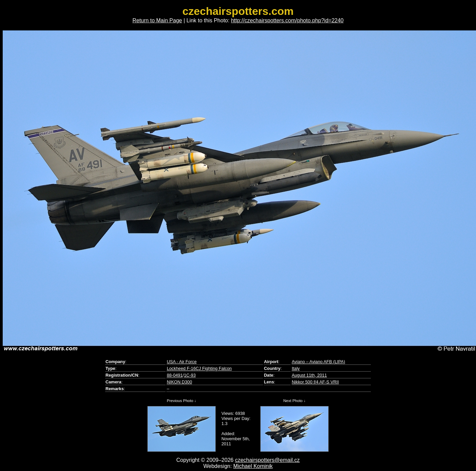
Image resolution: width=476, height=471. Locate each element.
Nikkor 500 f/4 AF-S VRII (315, 382)
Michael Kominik (253, 466)
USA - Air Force (182, 362)
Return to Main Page (157, 20)
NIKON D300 (179, 382)
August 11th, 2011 (309, 375)
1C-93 (190, 375)
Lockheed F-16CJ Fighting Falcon (199, 368)
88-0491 (175, 375)
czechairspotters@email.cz (267, 460)
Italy (296, 368)
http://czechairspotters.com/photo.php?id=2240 (287, 20)
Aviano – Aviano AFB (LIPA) (318, 362)
